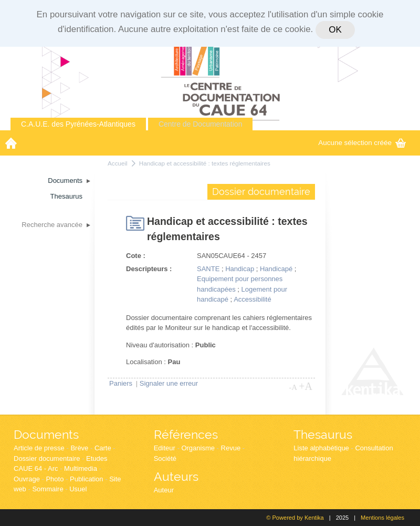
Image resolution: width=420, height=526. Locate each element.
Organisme (198, 448)
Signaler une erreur (169, 383)
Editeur (165, 448)
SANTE (208, 269)
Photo (55, 479)
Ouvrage (27, 479)
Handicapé (276, 269)
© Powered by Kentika (295, 518)
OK (335, 30)
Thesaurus (323, 434)
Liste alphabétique (321, 448)
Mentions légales (382, 518)
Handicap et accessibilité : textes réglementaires (205, 163)
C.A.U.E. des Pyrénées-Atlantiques (78, 124)
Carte (103, 448)
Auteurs (176, 476)
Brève (79, 448)
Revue (231, 448)
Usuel (78, 489)
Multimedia (81, 468)
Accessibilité (253, 299)
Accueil (118, 163)
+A (306, 386)
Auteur (164, 490)
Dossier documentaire (47, 458)
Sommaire (48, 489)
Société (165, 458)
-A (293, 387)
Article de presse (39, 448)
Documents (46, 434)
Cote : (136, 256)
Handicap (240, 269)
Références (186, 434)
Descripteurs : (149, 269)
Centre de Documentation (201, 124)
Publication (87, 479)
